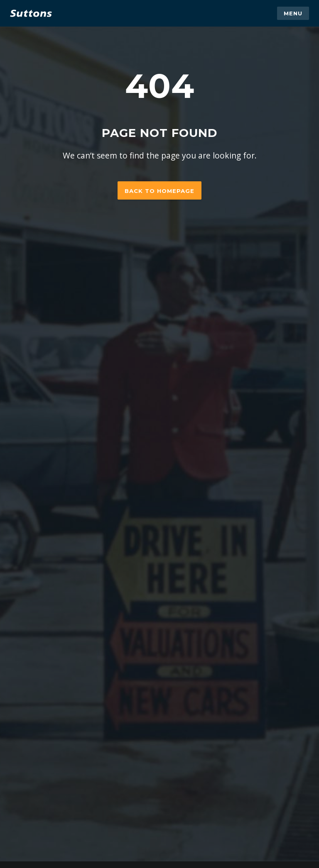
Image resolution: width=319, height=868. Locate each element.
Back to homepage (159, 191)
